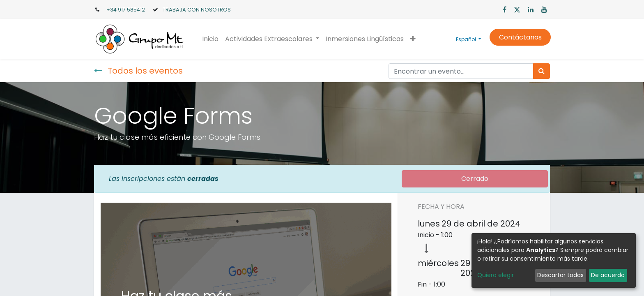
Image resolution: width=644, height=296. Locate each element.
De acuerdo (608, 275)
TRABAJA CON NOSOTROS (197, 10)
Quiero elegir (496, 275)
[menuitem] (211, 39)
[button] (414, 39)
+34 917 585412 (126, 10)
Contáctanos (519, 37)
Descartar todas (560, 275)
